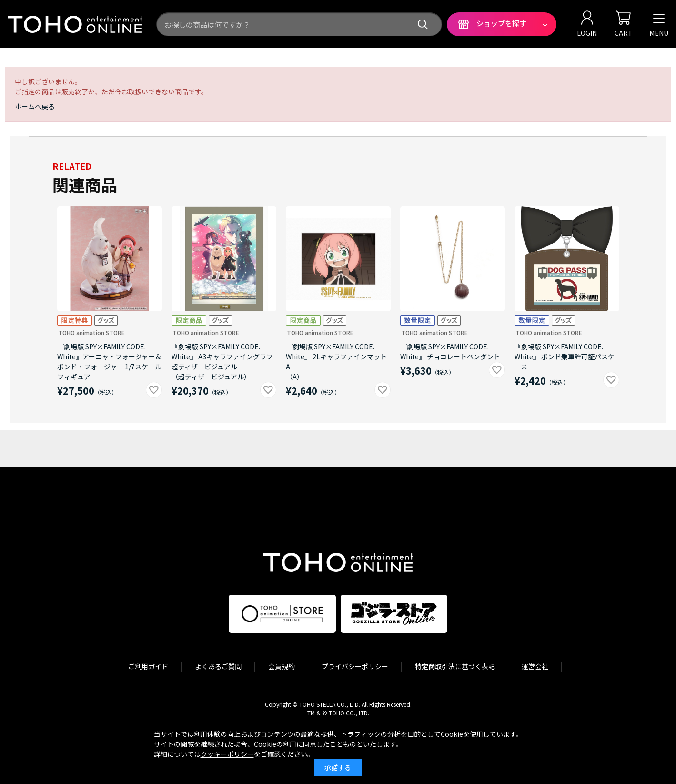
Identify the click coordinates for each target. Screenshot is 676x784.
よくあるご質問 (218, 666)
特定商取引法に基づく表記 (455, 666)
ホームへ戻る (35, 106)
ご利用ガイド (148, 666)
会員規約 (282, 666)
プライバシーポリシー (355, 666)
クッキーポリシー (227, 754)
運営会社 (535, 666)
